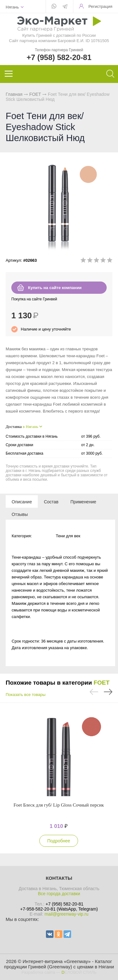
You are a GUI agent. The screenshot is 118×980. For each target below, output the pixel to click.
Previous (94, 692)
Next (108, 692)
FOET (35, 94)
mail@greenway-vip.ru (66, 914)
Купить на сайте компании (55, 288)
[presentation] (22, 501)
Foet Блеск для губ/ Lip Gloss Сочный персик (59, 805)
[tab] (22, 501)
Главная (14, 94)
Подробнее (59, 841)
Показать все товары (26, 695)
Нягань (12, 7)
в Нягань (30, 427)
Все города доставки (59, 894)
